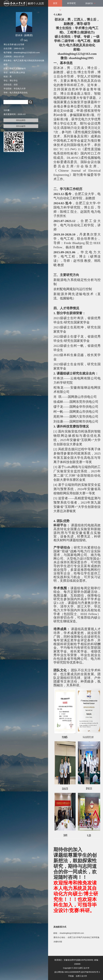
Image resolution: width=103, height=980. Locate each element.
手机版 (71, 976)
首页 (55, 3)
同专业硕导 (21, 126)
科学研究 (71, 3)
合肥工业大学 (81, 976)
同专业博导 (21, 120)
